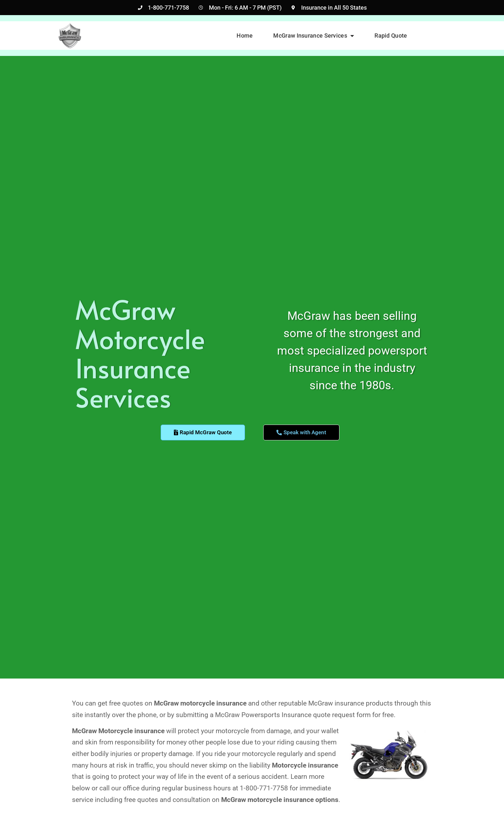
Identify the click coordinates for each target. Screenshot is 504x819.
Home (245, 36)
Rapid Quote (391, 36)
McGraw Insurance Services (314, 36)
